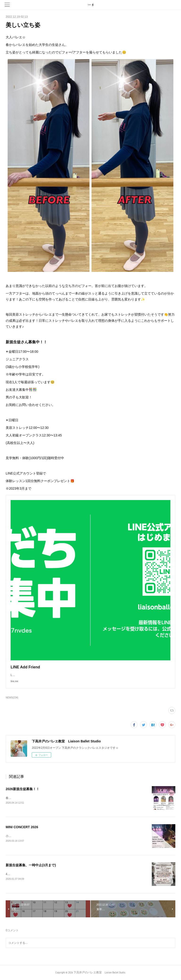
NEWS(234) (12, 698)
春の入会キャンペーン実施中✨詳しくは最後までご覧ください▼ (47, 798)
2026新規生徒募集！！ (23, 789)
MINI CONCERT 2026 (22, 827)
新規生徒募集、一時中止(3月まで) (31, 865)
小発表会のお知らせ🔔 (20, 836)
